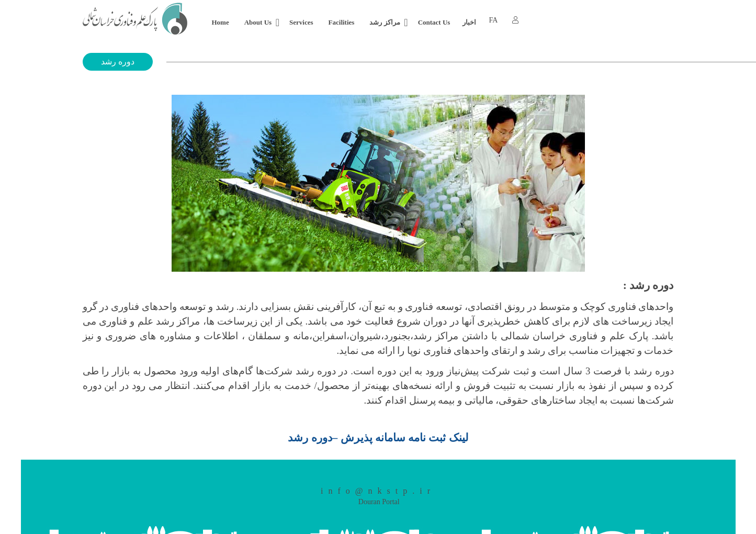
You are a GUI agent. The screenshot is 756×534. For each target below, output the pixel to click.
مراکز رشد (385, 22)
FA (493, 20)
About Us (258, 22)
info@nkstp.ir (378, 491)
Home (221, 22)
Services (301, 22)
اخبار (469, 22)
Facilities (342, 22)
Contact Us (434, 22)
